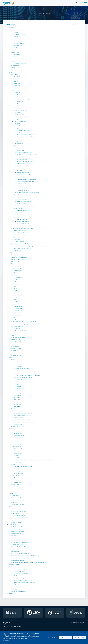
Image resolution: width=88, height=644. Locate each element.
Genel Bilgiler (20, 170)
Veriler (10, 357)
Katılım (16, 275)
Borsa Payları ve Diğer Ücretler (21, 88)
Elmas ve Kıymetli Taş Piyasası (21, 235)
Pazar (16, 288)
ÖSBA (16, 304)
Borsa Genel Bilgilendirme (20, 571)
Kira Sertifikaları (20, 101)
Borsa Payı (19, 141)
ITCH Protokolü (20, 442)
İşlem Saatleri (17, 86)
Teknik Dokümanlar (19, 480)
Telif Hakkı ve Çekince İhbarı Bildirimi (12, 627)
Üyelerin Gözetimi (18, 250)
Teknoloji (11, 429)
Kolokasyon (17, 451)
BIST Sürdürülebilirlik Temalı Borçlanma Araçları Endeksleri (26, 322)
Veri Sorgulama (20, 393)
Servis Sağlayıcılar (18, 469)
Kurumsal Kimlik (18, 46)
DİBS (15, 297)
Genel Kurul (14, 502)
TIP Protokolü (20, 444)
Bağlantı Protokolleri (19, 435)
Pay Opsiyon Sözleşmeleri (22, 199)
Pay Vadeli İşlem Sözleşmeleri (23, 173)
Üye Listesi (14, 509)
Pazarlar (16, 79)
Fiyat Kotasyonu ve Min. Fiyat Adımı (25, 153)
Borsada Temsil (15, 513)
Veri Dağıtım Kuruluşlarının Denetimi (23, 248)
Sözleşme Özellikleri (19, 146)
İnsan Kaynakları (15, 52)
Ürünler (16, 81)
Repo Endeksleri (18, 311)
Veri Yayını (14, 409)
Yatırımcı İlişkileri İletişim (18, 504)
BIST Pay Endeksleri (16, 266)
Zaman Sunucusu (18, 453)
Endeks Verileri (15, 346)
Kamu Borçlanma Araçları (22, 97)
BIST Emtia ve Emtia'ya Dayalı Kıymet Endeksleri (23, 324)
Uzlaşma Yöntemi (21, 157)
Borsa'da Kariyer (18, 54)
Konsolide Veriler (18, 402)
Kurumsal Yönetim (18, 277)
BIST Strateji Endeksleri (17, 326)
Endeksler (11, 264)
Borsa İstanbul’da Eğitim (22, 59)
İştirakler (16, 48)
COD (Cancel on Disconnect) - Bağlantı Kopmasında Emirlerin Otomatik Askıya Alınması (35, 460)
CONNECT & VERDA (19, 489)
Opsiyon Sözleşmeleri (19, 195)
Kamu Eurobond (18, 306)
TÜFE (15, 300)
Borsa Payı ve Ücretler (19, 242)
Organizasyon (17, 37)
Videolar (13, 567)
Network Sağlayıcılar (19, 471)
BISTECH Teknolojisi (16, 431)
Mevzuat (16, 32)
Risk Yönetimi (17, 455)
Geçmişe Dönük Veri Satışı (18, 427)
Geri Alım (16, 279)
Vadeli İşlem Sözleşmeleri (20, 168)
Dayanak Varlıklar (21, 148)
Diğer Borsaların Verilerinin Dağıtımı (23, 420)
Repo (18, 103)
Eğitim (16, 57)
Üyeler (10, 507)
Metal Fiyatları (20, 391)
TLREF (13, 333)
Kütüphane (14, 68)
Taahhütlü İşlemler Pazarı (18, 545)
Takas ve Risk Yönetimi (19, 208)
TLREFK (13, 335)
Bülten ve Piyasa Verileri (22, 380)
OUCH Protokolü (21, 440)
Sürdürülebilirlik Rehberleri (18, 560)
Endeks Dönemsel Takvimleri (18, 342)
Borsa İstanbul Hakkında (17, 30)
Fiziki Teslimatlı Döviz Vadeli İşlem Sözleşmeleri (27, 179)
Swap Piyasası (17, 112)
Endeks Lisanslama (16, 349)
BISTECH (16, 487)
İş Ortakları (14, 464)
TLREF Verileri (17, 398)
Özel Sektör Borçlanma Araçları (24, 99)
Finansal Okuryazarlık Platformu (19, 591)
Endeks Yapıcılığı (18, 424)
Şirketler (11, 253)
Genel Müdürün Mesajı (19, 34)
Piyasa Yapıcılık (20, 139)
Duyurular (17, 478)
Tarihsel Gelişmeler (19, 41)
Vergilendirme (20, 144)
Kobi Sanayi (17, 282)
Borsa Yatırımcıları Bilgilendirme (22, 569)
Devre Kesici (20, 462)
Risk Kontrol (17, 328)
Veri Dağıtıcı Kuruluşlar (19, 411)
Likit (15, 286)
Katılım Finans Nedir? (17, 527)
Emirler (19, 132)
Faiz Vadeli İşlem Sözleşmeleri (23, 190)
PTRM (18, 458)
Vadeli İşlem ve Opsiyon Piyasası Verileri (23, 377)
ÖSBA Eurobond (18, 308)
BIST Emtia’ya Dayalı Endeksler (19, 540)
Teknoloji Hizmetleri (16, 447)
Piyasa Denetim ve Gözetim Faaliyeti (20, 244)
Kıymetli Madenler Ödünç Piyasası (22, 233)
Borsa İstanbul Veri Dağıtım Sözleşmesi (23, 413)
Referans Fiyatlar (21, 389)
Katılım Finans (12, 524)
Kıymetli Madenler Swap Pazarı (23, 117)
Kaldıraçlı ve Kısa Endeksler (20, 331)
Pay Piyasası (14, 74)
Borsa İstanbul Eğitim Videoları (21, 574)
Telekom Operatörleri (19, 473)
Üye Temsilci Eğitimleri (19, 516)
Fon (15, 320)
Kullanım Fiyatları (21, 164)
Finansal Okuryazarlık (14, 565)
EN (81, 3)
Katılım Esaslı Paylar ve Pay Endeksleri (21, 529)
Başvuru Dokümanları (17, 522)
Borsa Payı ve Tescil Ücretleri (21, 110)
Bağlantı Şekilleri (18, 433)
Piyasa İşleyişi (17, 77)
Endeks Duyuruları (16, 340)
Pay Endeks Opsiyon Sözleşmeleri (24, 202)
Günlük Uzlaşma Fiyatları (22, 159)
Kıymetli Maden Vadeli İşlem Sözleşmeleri (26, 181)
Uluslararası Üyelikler (19, 43)
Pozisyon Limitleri (21, 215)
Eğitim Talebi (20, 226)
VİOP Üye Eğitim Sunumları (23, 222)
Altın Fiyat (17, 317)
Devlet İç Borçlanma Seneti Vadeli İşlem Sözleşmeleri (28, 193)
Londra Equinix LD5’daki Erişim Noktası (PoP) (25, 422)
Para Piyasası (17, 119)
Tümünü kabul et (80, 638)
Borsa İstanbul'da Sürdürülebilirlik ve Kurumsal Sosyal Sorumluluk (28, 562)
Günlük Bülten (18, 404)
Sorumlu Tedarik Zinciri (20, 237)
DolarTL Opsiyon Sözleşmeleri (23, 204)
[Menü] (86, 3)
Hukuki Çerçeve (18, 39)
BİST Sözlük (14, 589)
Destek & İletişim (16, 491)
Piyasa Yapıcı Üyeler (16, 520)
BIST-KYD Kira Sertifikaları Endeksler (20, 542)
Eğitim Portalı (12, 594)
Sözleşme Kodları (21, 150)
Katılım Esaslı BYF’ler (17, 533)
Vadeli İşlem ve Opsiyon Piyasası (19, 121)
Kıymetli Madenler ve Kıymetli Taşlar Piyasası (22, 228)
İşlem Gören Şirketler (17, 255)
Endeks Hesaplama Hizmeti (18, 344)
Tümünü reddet (65, 638)
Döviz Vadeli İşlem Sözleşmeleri (23, 177)
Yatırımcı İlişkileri (13, 493)
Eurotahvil (19, 106)
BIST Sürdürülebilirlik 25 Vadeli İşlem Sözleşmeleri (24, 558)
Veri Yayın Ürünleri (18, 418)
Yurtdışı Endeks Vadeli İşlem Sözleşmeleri (26, 188)
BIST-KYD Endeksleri (16, 295)
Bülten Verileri (20, 364)
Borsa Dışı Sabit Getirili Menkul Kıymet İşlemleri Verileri (28, 375)
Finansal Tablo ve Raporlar (18, 498)
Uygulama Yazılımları (17, 484)
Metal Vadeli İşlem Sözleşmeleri (23, 184)
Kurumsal (11, 28)
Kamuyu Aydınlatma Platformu (19, 259)
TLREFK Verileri (18, 400)
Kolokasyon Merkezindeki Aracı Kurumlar (24, 467)
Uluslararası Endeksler (17, 353)
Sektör (16, 291)
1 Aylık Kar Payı (18, 315)
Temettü (16, 273)
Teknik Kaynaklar (16, 476)
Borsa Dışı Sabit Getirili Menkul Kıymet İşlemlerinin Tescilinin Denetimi (30, 246)
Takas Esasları (17, 83)
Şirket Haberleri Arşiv (19, 406)
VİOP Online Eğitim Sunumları (23, 224)
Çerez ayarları (51, 638)
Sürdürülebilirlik (15, 66)
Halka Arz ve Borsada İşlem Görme (20, 257)
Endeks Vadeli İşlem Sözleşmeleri (24, 175)
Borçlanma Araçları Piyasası (18, 90)
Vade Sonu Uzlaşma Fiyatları (23, 166)
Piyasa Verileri (20, 366)
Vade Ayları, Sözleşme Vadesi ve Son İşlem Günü (27, 155)
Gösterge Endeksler (19, 268)
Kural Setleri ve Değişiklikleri (18, 337)
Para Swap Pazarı (21, 115)
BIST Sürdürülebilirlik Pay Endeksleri (20, 553)
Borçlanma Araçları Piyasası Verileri (22, 369)
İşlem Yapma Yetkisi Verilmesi (19, 511)
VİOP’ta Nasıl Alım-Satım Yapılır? (24, 130)
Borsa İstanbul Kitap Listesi (20, 63)
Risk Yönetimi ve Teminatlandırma (24, 210)
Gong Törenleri (15, 262)
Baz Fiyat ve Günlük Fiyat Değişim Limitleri (26, 161)
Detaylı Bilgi (6, 641)
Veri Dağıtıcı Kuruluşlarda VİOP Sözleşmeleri (26, 135)
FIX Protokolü (20, 438)
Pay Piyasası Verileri (19, 362)
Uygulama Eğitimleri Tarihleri (21, 518)
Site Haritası (6, 629)
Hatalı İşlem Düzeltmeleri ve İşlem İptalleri (26, 137)
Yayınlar (13, 61)
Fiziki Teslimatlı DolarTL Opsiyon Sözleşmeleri (26, 206)
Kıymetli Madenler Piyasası (20, 230)
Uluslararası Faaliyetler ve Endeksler (20, 547)
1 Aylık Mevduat (18, 313)
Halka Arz (16, 284)
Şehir (15, 293)
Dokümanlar (14, 587)
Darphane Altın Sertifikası (18, 531)
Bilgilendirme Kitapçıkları (22, 219)
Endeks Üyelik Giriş (16, 355)
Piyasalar (11, 72)
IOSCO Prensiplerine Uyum (18, 351)
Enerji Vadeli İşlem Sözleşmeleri (23, 186)
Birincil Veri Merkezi (19, 449)
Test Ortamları (17, 482)
